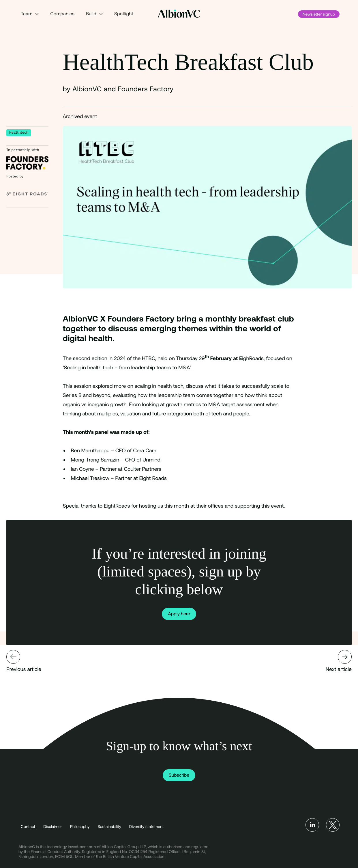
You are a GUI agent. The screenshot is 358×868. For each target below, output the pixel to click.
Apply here (179, 614)
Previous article (24, 661)
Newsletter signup (319, 14)
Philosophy (80, 827)
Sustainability (109, 827)
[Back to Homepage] (179, 14)
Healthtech (19, 133)
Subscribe (179, 775)
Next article (339, 661)
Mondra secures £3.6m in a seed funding (13, 657)
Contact (28, 827)
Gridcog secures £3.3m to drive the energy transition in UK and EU (345, 657)
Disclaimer (53, 827)
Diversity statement (147, 827)
